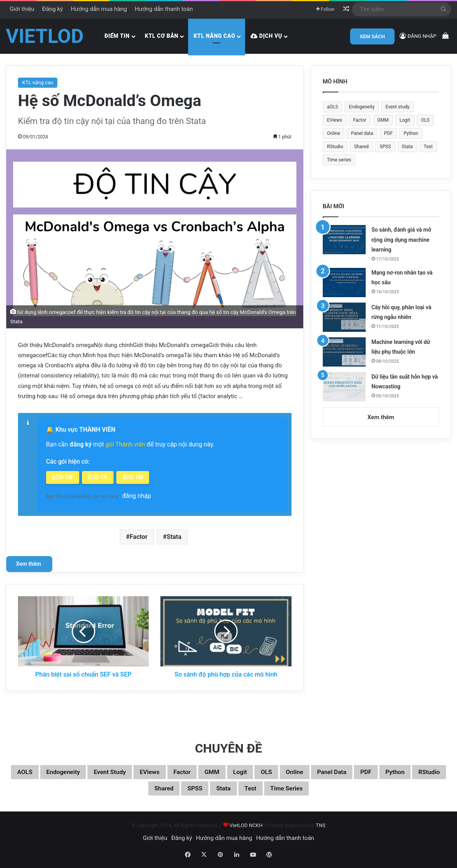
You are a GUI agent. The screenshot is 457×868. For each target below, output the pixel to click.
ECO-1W (63, 477)
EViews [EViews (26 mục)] (335, 120)
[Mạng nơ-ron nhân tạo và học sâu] (344, 283)
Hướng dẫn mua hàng (99, 9)
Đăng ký (52, 9)
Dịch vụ (266, 36)
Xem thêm (29, 563)
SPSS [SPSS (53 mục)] (385, 147)
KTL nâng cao (214, 36)
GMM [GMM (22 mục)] (383, 120)
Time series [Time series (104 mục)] (339, 160)
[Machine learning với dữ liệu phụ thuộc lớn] (344, 352)
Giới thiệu (22, 9)
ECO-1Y (99, 477)
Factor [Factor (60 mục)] (360, 120)
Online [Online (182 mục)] (334, 133)
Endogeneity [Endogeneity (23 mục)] (362, 107)
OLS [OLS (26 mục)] (425, 120)
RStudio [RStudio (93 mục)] (335, 147)
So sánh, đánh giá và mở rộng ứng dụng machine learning (401, 240)
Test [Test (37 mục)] (428, 147)
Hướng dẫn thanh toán (164, 9)
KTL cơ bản (162, 36)
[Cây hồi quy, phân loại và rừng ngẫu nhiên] (344, 317)
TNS (321, 829)
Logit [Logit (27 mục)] (405, 120)
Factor (139, 536)
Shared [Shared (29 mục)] (361, 147)
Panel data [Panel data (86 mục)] (362, 133)
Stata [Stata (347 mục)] (407, 147)
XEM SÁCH (372, 36)
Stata (174, 536)
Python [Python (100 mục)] (411, 133)
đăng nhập (137, 495)
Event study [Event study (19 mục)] (397, 107)
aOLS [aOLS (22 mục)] (333, 107)
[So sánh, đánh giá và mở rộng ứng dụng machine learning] (344, 240)
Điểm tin (117, 36)
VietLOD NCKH (246, 829)
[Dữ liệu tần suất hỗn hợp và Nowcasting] (344, 387)
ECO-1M (135, 477)
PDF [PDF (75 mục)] (388, 133)
